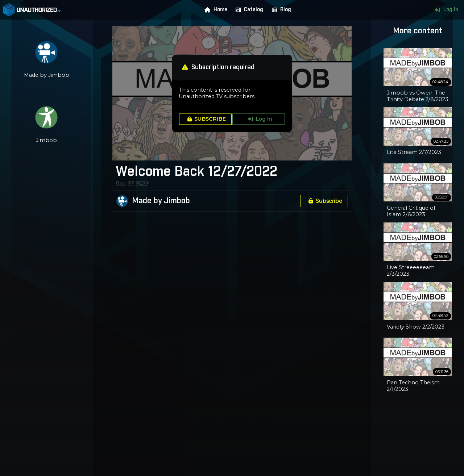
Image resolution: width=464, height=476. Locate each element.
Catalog (248, 10)
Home (214, 10)
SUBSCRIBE (205, 119)
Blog (280, 10)
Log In (445, 10)
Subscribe (324, 201)
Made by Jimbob (161, 201)
